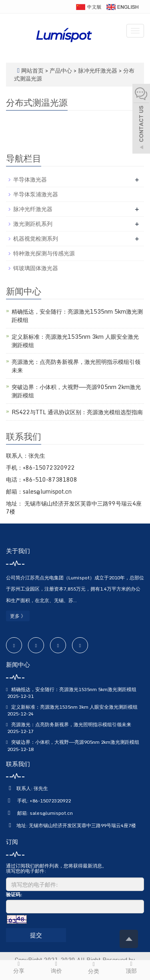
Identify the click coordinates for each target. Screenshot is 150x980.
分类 (94, 968)
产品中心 (62, 70)
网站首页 (32, 70)
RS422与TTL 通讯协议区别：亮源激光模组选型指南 (77, 412)
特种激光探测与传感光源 (44, 253)
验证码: (14, 894)
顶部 (131, 967)
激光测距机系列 (33, 224)
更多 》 (18, 616)
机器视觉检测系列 (36, 238)
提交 (36, 935)
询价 (56, 967)
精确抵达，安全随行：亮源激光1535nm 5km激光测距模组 (77, 316)
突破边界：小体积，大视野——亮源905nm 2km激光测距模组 (76, 391)
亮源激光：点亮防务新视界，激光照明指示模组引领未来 (76, 366)
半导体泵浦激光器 (36, 194)
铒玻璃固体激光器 (36, 268)
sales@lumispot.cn (51, 813)
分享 (19, 967)
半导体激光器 (30, 179)
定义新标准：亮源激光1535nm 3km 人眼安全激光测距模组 (75, 341)
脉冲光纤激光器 (98, 70)
